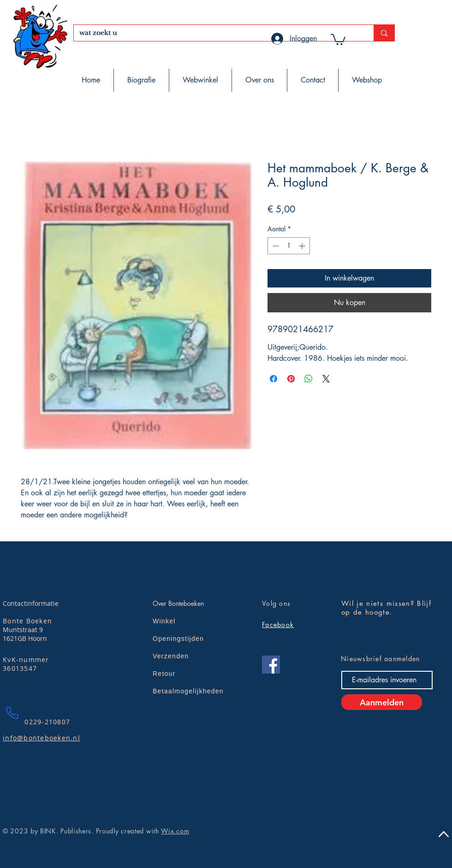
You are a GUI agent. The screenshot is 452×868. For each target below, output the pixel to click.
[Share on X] (326, 379)
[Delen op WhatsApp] (309, 379)
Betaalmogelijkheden (188, 691)
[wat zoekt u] (217, 33)
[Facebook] (271, 665)
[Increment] (303, 246)
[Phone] (12, 713)
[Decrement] (275, 246)
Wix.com (175, 831)
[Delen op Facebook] (274, 379)
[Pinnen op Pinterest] (291, 379)
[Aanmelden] (382, 702)
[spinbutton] (289, 246)
